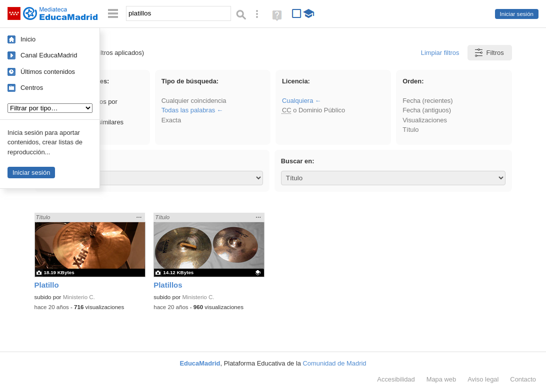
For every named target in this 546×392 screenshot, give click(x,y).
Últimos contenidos (48, 72)
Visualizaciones (425, 120)
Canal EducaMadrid (49, 55)
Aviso (483, 379)
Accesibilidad (396, 379)
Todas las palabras (188, 110)
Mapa (441, 379)
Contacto (523, 379)
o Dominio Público (313, 110)
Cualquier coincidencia (194, 101)
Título (410, 130)
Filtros (489, 53)
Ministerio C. (79, 297)
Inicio (28, 39)
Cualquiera (297, 101)
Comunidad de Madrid (335, 363)
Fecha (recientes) (427, 101)
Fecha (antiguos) (427, 110)
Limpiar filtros (440, 53)
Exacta (171, 120)
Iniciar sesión (517, 14)
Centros (32, 88)
